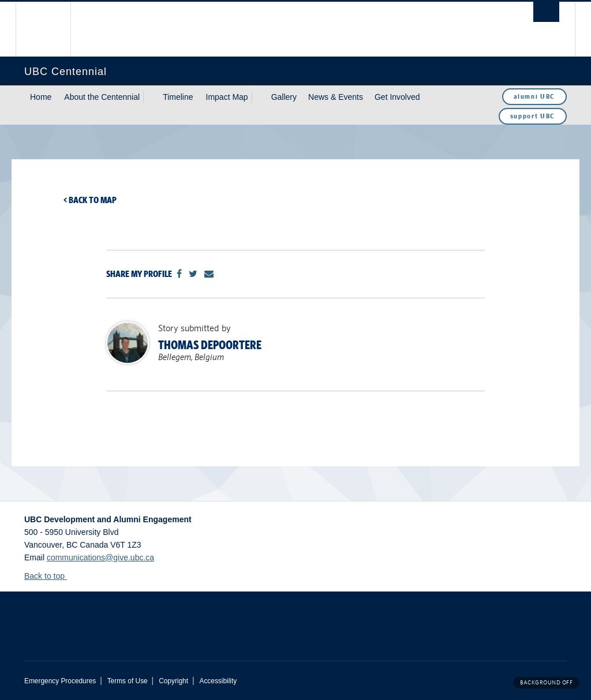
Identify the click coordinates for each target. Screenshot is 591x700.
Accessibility (218, 681)
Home (41, 97)
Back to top (50, 576)
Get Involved (397, 97)
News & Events (336, 97)
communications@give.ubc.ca (100, 557)
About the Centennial (102, 97)
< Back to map (90, 200)
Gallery (284, 97)
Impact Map (227, 97)
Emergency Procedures (60, 681)
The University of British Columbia (52, 29)
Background (546, 682)
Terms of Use (128, 681)
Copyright (173, 681)
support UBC (533, 116)
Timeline (178, 97)
